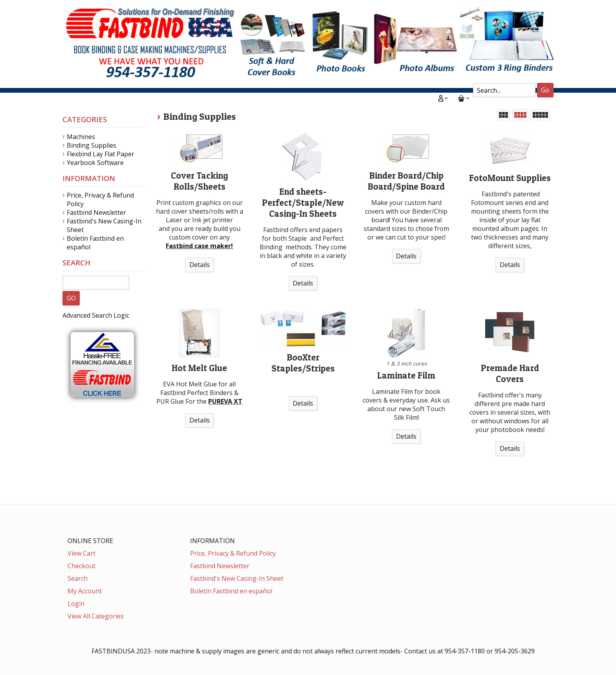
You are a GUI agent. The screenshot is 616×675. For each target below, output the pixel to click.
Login (76, 604)
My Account (85, 591)
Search (78, 578)
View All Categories (96, 616)
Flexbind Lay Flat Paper (101, 154)
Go (545, 90)
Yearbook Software (95, 163)
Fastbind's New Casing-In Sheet (237, 578)
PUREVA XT (225, 401)
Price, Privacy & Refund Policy (233, 553)
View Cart (82, 553)
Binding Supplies (200, 116)
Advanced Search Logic (96, 315)
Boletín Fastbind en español (231, 591)
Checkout (82, 566)
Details (200, 265)
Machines (81, 137)
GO (71, 298)
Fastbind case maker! (199, 246)
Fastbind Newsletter (96, 212)
